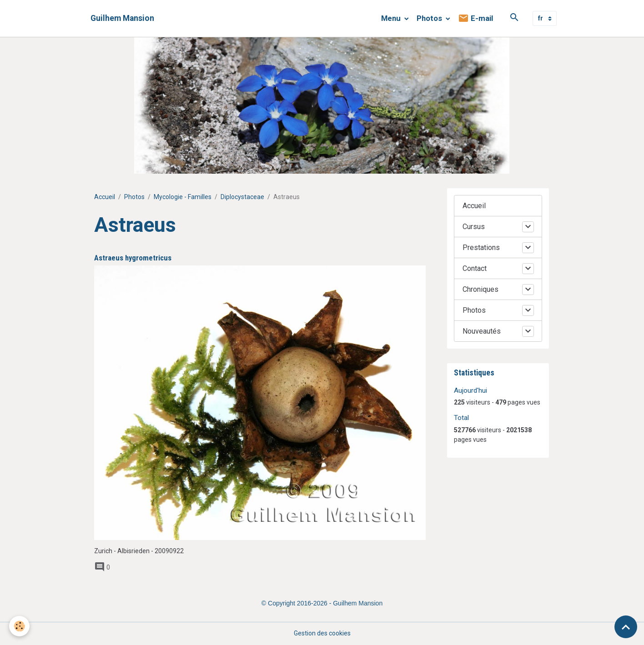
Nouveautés (482, 331)
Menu (392, 18)
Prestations (481, 247)
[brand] (122, 18)
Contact (475, 268)
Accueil (105, 197)
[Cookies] (19, 626)
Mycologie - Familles (183, 197)
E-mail (475, 18)
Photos (430, 18)
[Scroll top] (626, 627)
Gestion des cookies (322, 633)
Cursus (474, 227)
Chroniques (480, 289)
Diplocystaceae (242, 197)
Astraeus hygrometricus (133, 258)
